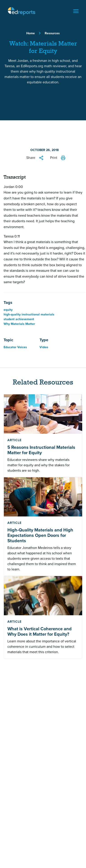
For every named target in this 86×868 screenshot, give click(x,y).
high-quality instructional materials (29, 314)
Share (31, 158)
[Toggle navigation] (76, 11)
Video (44, 347)
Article (14, 440)
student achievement (19, 319)
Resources (52, 33)
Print (54, 158)
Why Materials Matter (19, 324)
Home (31, 33)
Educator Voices (15, 347)
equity (8, 310)
